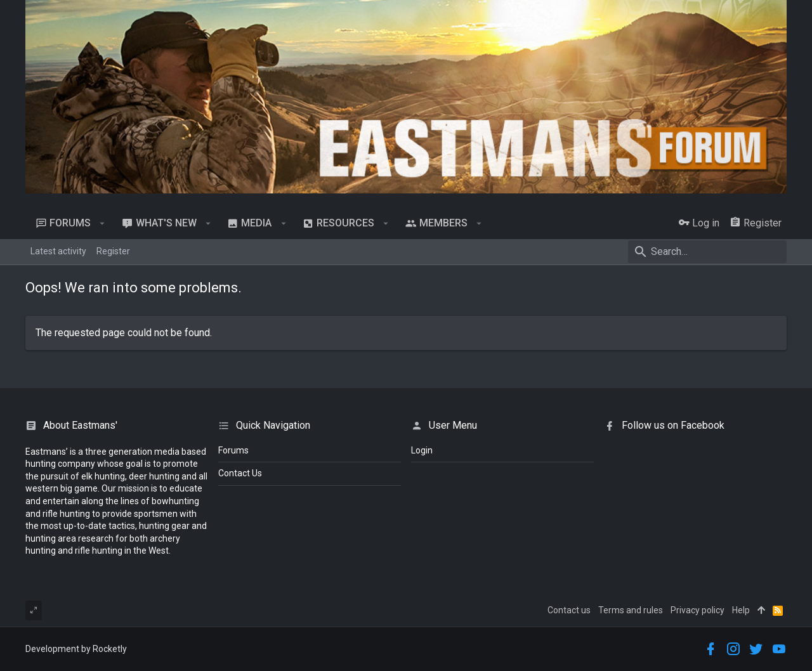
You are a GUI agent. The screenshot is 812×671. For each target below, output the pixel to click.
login (422, 450)
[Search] (707, 252)
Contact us (569, 610)
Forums (233, 450)
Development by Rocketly (76, 649)
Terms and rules (631, 610)
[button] (102, 223)
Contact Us (240, 473)
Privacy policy (697, 610)
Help (741, 610)
